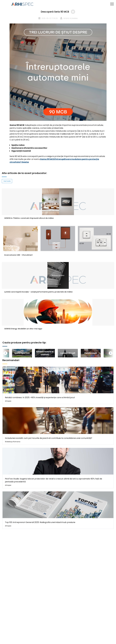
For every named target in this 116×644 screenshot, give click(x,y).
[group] (22, 353)
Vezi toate (7, 181)
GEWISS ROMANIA (70, 18)
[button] (8, 353)
